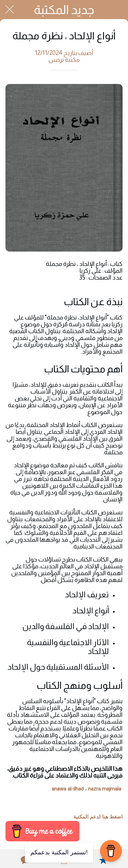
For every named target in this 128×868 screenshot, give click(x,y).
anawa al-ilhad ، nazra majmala (86, 789)
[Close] (10, 10)
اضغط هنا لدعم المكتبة (98, 817)
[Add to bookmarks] (103, 860)
